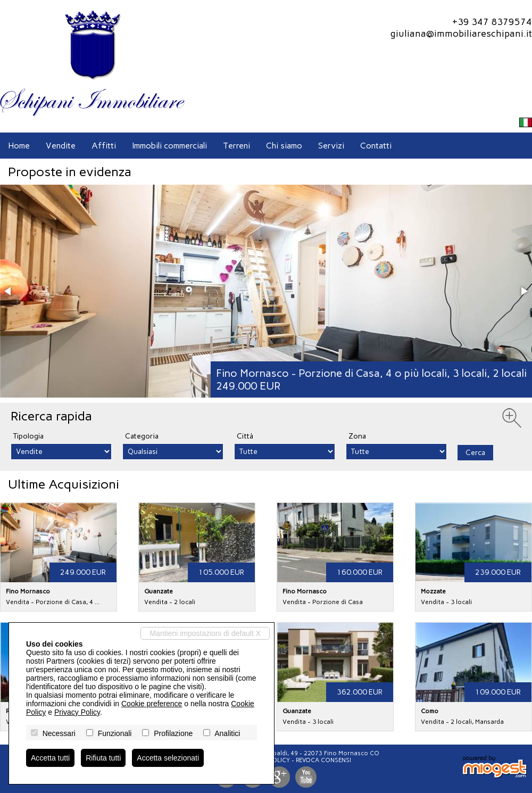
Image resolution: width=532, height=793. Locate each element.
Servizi (331, 146)
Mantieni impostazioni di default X (205, 633)
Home (19, 146)
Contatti (376, 146)
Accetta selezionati (168, 758)
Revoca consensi (323, 760)
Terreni (236, 146)
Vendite (61, 146)
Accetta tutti (50, 758)
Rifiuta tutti (103, 758)
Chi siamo (284, 146)
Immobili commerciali (169, 146)
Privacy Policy (77, 712)
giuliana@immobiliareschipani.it (461, 34)
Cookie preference (152, 704)
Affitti (104, 146)
